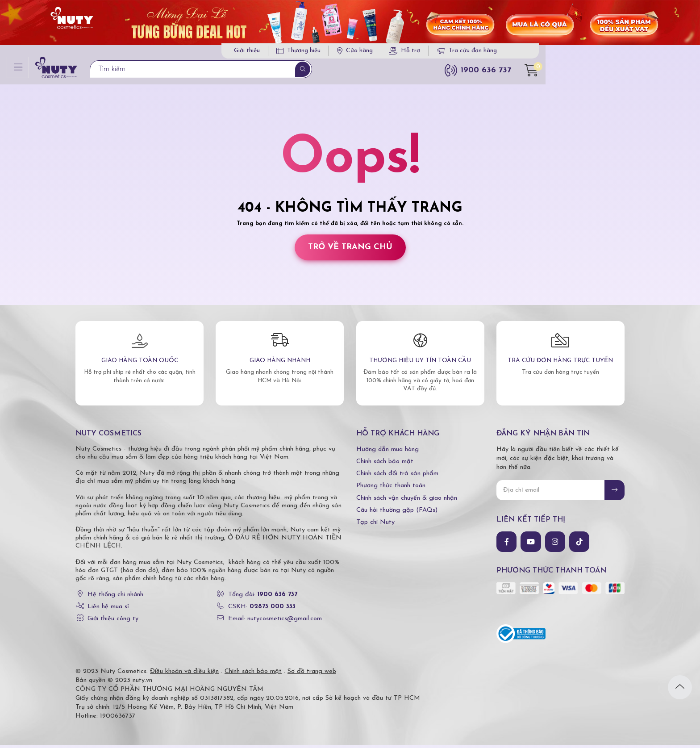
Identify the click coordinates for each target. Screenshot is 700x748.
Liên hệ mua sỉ (108, 609)
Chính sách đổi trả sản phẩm (397, 476)
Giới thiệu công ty (113, 622)
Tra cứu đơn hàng (553, 52)
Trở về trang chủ (350, 250)
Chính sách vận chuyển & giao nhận (407, 501)
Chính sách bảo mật (385, 464)
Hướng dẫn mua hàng (387, 452)
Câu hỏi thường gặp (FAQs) (397, 513)
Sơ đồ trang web (312, 675)
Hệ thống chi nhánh (115, 597)
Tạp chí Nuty (375, 525)
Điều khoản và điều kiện (184, 675)
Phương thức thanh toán (391, 489)
